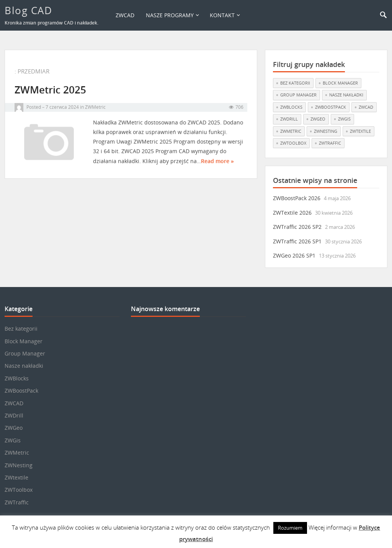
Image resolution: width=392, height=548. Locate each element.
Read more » (217, 164)
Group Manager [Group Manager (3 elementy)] (298, 95)
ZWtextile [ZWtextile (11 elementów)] (360, 131)
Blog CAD (28, 10)
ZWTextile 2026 (292, 213)
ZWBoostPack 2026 (297, 198)
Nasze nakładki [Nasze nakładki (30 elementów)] (346, 95)
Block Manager (24, 341)
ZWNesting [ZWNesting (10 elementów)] (326, 131)
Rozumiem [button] (290, 528)
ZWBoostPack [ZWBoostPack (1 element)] (331, 107)
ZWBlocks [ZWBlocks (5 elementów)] (291, 107)
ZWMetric (95, 110)
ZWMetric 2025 (50, 93)
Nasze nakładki (24, 366)
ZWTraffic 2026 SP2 (297, 227)
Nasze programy (170, 15)
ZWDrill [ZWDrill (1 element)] (289, 119)
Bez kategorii (21, 329)
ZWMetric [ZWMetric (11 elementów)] (291, 131)
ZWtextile (16, 477)
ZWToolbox (19, 490)
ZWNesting (19, 465)
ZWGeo (14, 428)
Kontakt (222, 15)
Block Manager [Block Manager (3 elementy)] (340, 83)
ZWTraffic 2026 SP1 (297, 241)
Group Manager (25, 353)
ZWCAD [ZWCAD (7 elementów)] (366, 107)
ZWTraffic (17, 502)
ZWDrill (14, 415)
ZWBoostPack (21, 391)
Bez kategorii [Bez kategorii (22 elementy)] (295, 83)
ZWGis (13, 440)
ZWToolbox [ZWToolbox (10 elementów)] (293, 143)
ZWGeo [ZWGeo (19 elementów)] (318, 119)
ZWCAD (125, 15)
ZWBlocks (17, 378)
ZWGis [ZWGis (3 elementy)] (344, 119)
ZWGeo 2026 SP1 (294, 255)
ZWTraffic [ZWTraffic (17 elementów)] (330, 143)
